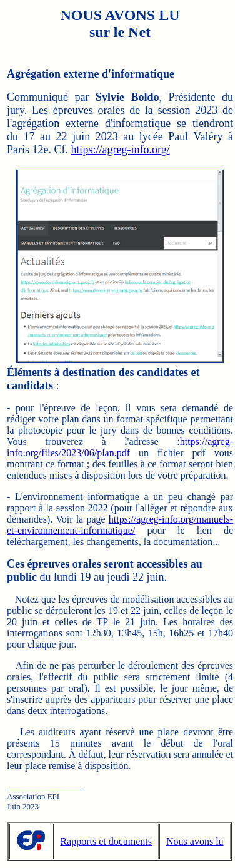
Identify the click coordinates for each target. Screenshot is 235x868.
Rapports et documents (106, 841)
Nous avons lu (195, 841)
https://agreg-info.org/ (121, 150)
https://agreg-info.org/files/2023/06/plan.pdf (120, 447)
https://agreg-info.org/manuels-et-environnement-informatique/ (120, 525)
